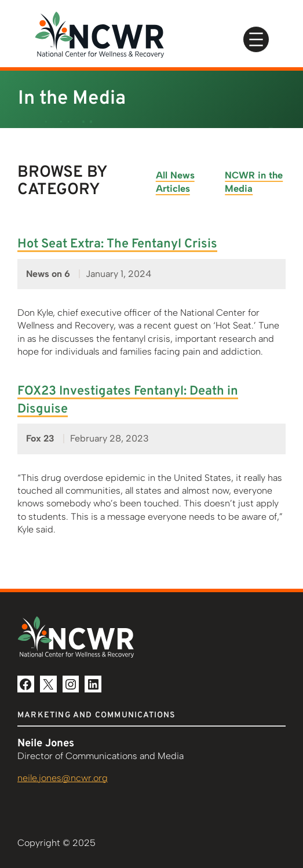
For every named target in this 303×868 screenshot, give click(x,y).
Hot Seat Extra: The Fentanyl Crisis (117, 244)
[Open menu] (256, 39)
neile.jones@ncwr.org (63, 778)
